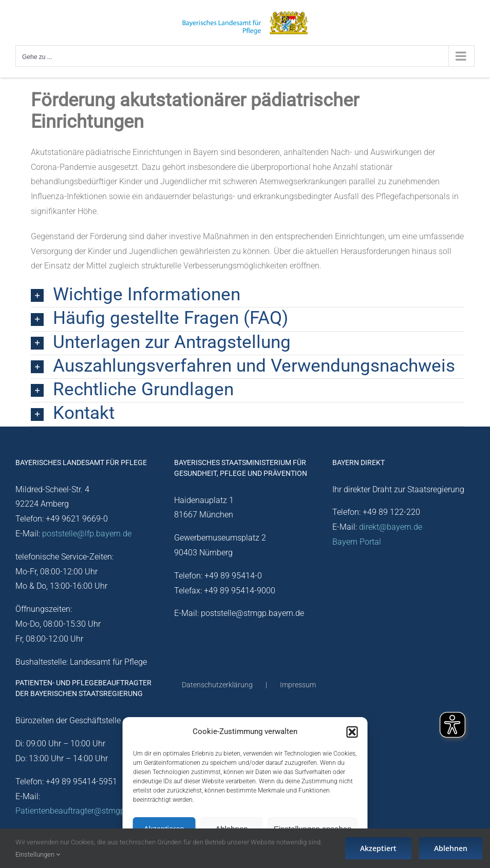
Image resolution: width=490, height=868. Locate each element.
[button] (352, 732)
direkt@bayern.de (391, 527)
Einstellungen (38, 854)
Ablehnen (451, 848)
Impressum (298, 685)
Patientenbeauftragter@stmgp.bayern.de (89, 811)
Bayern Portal (357, 542)
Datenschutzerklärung (217, 685)
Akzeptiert (378, 848)
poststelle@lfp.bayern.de (87, 534)
